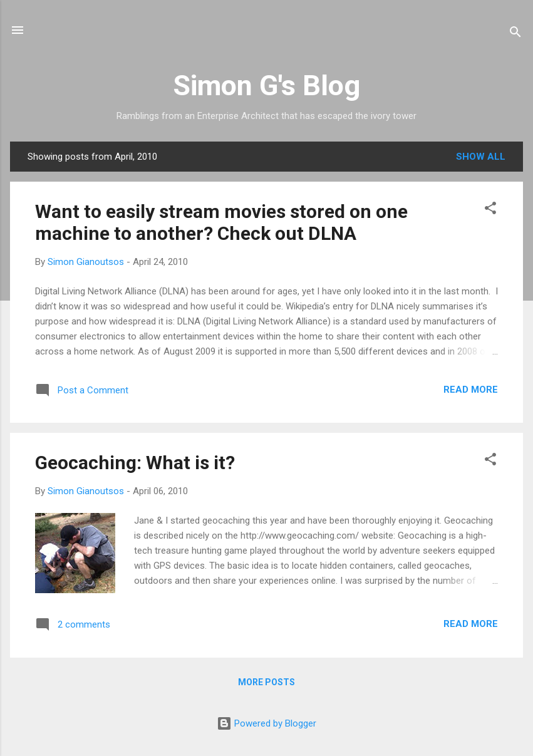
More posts (266, 682)
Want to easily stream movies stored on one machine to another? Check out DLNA (221, 222)
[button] (490, 210)
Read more (471, 390)
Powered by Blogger (266, 723)
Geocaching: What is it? (135, 463)
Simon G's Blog (266, 85)
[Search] (515, 34)
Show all (481, 157)
